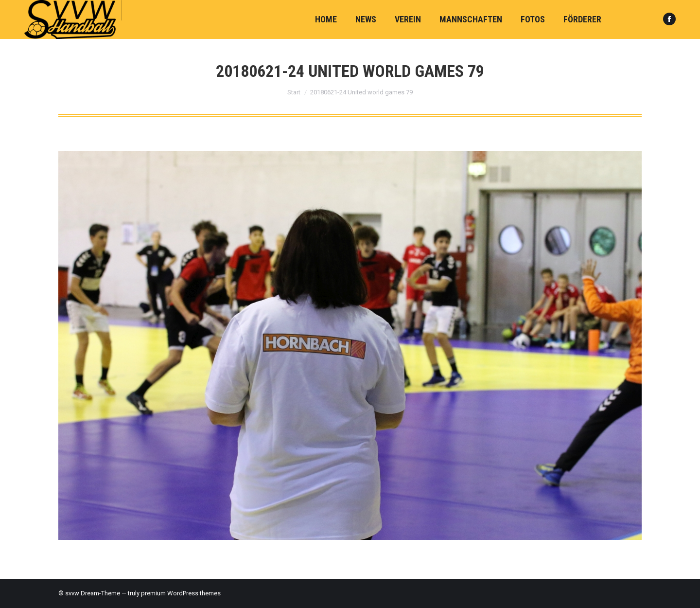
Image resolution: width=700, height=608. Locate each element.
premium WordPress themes (181, 593)
